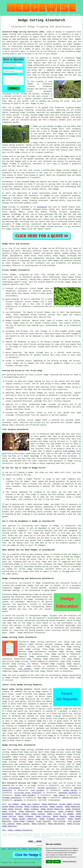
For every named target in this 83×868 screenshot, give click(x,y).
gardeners (18, 800)
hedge (61, 75)
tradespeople (54, 800)
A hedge (34, 143)
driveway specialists (12, 798)
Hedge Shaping (22, 814)
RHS (67, 571)
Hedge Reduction (49, 804)
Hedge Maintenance (56, 824)
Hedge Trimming (31, 809)
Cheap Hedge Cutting (12, 809)
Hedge (5, 207)
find (9, 750)
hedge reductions (51, 659)
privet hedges (34, 420)
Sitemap (3, 849)
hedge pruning (52, 647)
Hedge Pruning (9, 812)
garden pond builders (25, 795)
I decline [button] (57, 862)
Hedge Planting (43, 816)
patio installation (11, 788)
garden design (70, 790)
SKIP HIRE (42, 798)
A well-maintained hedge (66, 173)
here (20, 779)
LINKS (54, 15)
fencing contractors (47, 788)
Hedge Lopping (56, 807)
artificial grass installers (28, 793)
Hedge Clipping (73, 809)
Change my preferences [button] (69, 862)
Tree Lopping (8, 824)
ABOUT (61, 15)
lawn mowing (59, 795)
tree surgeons (60, 458)
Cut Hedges (14, 804)
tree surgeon (69, 451)
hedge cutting (73, 647)
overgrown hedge (41, 504)
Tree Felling (59, 821)
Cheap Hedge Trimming (24, 821)
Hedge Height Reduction (52, 809)
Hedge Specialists (46, 812)
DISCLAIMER (76, 15)
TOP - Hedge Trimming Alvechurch (17, 830)
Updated (24, 849)
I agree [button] (49, 862)
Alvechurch (42, 207)
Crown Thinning (43, 821)
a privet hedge (41, 375)
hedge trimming (73, 661)
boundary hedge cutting (64, 657)
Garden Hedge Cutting (70, 804)
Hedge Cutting (38, 814)
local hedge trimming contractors (56, 716)
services (59, 227)
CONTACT (67, 15)
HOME (49, 15)
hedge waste (70, 156)
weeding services (70, 798)
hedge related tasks (50, 671)
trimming (38, 492)
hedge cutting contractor (69, 70)
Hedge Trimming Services (36, 807)
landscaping (76, 630)
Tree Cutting (74, 821)
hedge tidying (73, 649)
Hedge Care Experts (30, 804)
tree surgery (25, 669)
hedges (5, 34)
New (19, 849)
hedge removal (42, 692)
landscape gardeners (68, 793)
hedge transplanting (22, 594)
